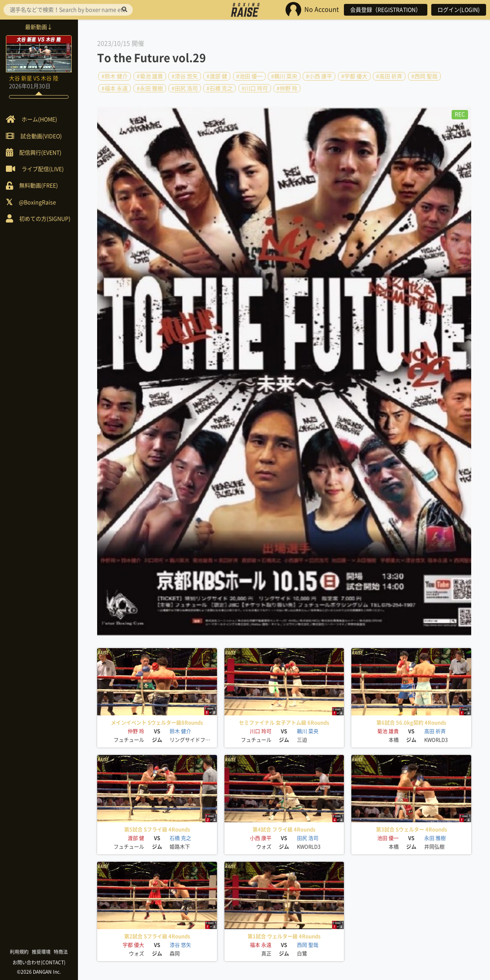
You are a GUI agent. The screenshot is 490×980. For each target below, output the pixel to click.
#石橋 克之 (220, 88)
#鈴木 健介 (115, 76)
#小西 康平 (319, 76)
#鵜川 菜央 (284, 76)
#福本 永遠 (115, 88)
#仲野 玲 (287, 88)
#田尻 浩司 (185, 88)
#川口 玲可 (255, 88)
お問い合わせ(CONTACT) (39, 962)
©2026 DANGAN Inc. (39, 972)
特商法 (61, 952)
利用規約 (20, 952)
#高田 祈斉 (389, 76)
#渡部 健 (217, 76)
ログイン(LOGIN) (459, 10)
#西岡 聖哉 (424, 76)
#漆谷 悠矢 (185, 76)
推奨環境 (42, 952)
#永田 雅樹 (150, 88)
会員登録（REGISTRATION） (386, 10)
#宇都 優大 (354, 76)
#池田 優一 (249, 76)
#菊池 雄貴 (150, 76)
